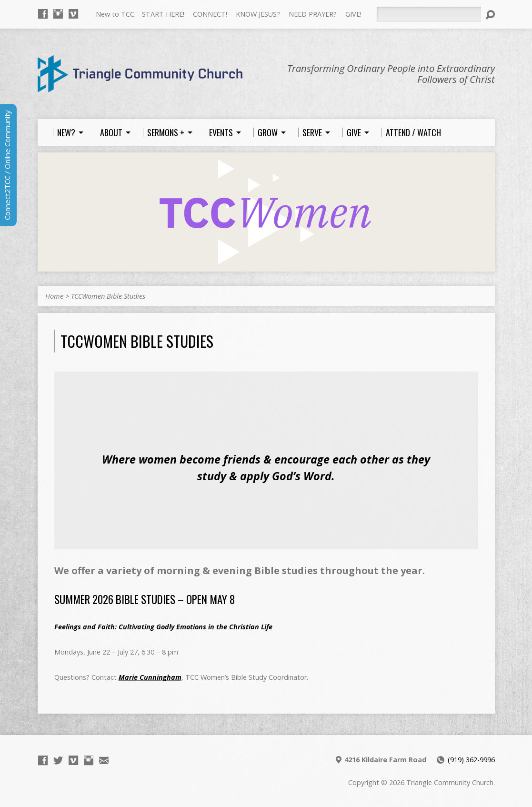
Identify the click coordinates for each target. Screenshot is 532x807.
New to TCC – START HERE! (140, 14)
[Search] (429, 14)
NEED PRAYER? (313, 14)
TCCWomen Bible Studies (108, 296)
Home (54, 296)
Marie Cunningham (150, 677)
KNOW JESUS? (258, 14)
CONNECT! (210, 14)
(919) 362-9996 (471, 760)
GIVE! (353, 14)
